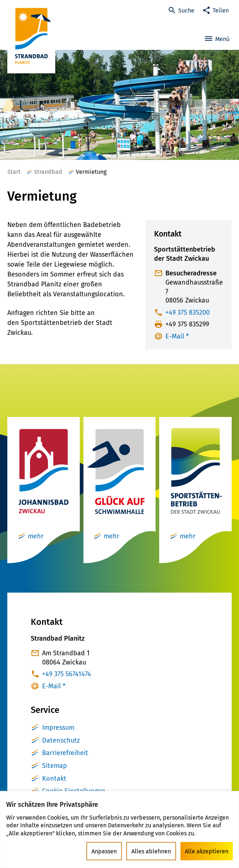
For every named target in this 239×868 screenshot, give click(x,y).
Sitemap (55, 766)
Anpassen (104, 851)
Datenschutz (61, 740)
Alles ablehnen (151, 851)
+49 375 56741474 (67, 674)
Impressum (58, 728)
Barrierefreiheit (65, 753)
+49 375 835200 (188, 312)
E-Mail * (177, 336)
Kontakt (54, 779)
